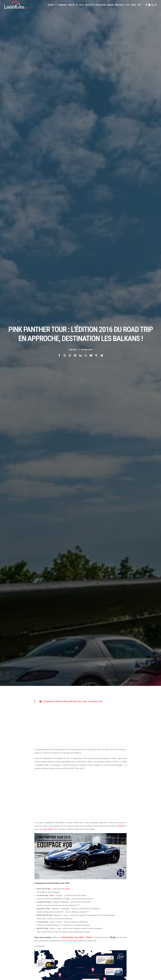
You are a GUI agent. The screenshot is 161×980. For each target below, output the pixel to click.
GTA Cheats (49, 914)
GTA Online (49, 918)
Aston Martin (48, 207)
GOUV (141, 909)
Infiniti (144, 892)
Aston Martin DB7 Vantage (46, 807)
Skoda (154, 899)
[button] (146, 5)
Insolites (89, 5)
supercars (87, 818)
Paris (68, 266)
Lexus (128, 896)
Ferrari (115, 892)
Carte (6, 889)
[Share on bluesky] (91, 44)
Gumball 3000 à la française (112, 810)
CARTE (133, 5)
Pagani (112, 899)
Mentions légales (11, 907)
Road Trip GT (41, 818)
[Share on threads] (70, 44)
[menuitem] (51, 5)
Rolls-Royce (142, 899)
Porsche (121, 204)
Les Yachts (49, 898)
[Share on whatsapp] (86, 44)
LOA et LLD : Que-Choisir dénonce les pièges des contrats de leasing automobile (33, 945)
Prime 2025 (148, 909)
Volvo (113, 903)
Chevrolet (147, 889)
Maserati (140, 896)
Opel (107, 899)
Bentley (123, 889)
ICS (46, 923)
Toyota (97, 903)
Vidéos (71, 5)
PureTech (97, 913)
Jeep (85, 896)
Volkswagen (105, 903)
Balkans (62, 807)
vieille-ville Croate (43, 822)
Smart (85, 903)
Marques (63, 5)
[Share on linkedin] (80, 44)
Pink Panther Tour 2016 (85, 814)
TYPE (127, 5)
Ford (125, 892)
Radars (110, 5)
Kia (89, 896)
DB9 (65, 810)
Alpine (101, 889)
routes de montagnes (57, 818)
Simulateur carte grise (91, 909)
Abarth (86, 889)
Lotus (133, 896)
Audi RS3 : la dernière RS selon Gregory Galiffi (102, 946)
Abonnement (9, 894)
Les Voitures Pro (51, 894)
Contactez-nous (10, 903)
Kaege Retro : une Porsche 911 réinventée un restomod (106, 960)
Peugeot (119, 899)
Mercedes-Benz (88, 899)
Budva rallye (107, 807)
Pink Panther (50, 814)
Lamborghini (105, 896)
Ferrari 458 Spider (77, 810)
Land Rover (120, 896)
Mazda (146, 896)
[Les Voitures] (17, 5)
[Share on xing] (96, 44)
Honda (130, 892)
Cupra (92, 892)
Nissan (102, 899)
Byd (140, 889)
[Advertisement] (80, 103)
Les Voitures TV (51, 889)
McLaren (153, 896)
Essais (51, 5)
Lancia (113, 896)
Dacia (97, 892)
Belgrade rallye (76, 807)
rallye (115, 814)
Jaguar (150, 892)
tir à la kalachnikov (102, 818)
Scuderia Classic (51, 903)
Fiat (121, 892)
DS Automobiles (106, 892)
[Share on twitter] (65, 44)
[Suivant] (126, 851)
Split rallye (74, 818)
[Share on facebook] (59, 44)
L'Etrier (39, 814)
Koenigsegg (95, 896)
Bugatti (135, 889)
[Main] (81, 851)
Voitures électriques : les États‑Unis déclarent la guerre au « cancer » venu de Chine (34, 951)
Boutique (119, 5)
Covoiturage (134, 909)
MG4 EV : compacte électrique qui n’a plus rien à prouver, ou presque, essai (31, 958)
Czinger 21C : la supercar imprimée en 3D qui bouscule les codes (110, 950)
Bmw (129, 889)
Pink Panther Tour (66, 814)
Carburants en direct (110, 913)
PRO (139, 5)
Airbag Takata (88, 913)
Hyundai (137, 892)
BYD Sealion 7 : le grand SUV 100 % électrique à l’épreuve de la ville (28, 941)
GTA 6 (47, 909)
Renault (133, 899)
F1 (56, 5)
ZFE (127, 909)
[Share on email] (102, 44)
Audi (117, 889)
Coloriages (120, 909)
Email (90, 864)
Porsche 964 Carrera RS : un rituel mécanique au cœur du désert (110, 956)
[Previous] (35, 851)
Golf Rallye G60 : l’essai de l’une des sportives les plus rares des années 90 (115, 943)
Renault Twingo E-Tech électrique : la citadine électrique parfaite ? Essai (30, 955)
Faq (5, 898)
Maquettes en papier (108, 909)
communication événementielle (48, 810)
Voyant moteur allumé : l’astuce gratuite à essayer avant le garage (110, 953)
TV (77, 5)
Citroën (86, 892)
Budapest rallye (92, 807)
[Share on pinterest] (75, 44)
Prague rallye (103, 814)
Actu (82, 5)
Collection (101, 5)
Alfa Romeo (94, 889)
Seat (149, 899)
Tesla (91, 903)
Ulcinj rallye (119, 818)
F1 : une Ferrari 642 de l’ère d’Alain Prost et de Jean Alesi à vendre (28, 948)
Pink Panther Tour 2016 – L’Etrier (77, 315)
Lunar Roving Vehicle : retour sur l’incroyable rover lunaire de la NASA (112, 963)
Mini (97, 899)
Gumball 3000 (93, 810)
